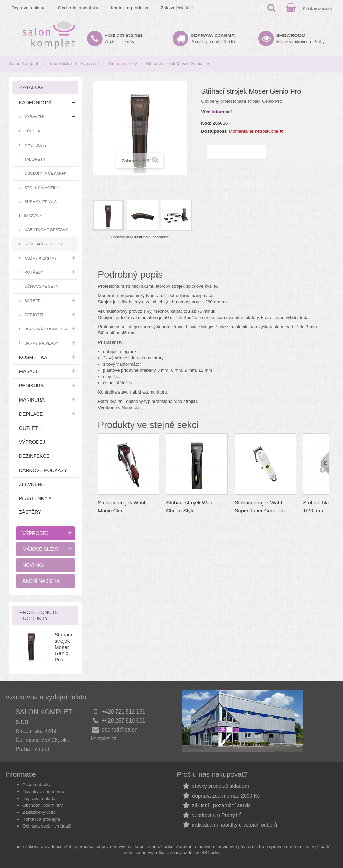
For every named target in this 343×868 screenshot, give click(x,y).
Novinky (33, 565)
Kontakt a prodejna (129, 8)
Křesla (32, 131)
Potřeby (33, 272)
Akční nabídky (37, 785)
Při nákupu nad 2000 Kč (213, 39)
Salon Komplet (24, 63)
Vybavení (90, 63)
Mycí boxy (35, 145)
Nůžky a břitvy (40, 258)
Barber (32, 300)
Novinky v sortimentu (43, 791)
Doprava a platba (28, 8)
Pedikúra (31, 386)
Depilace (31, 414)
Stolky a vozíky (41, 187)
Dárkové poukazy (43, 470)
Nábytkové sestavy (46, 230)
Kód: (206, 123)
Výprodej (35, 533)
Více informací (216, 112)
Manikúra (32, 400)
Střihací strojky (122, 63)
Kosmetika (33, 357)
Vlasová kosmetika (45, 329)
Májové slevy (41, 549)
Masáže (29, 371)
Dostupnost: (214, 131)
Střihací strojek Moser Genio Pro (63, 647)
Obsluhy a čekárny (45, 173)
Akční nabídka (41, 581)
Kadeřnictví (61, 63)
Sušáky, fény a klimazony (38, 209)
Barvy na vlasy (41, 343)
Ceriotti (33, 315)
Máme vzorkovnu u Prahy (301, 39)
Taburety (34, 159)
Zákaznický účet (177, 8)
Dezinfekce (34, 456)
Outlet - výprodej (32, 435)
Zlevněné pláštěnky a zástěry (35, 498)
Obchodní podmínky (78, 8)
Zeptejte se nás (124, 39)
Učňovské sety (41, 286)
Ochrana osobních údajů (47, 826)
